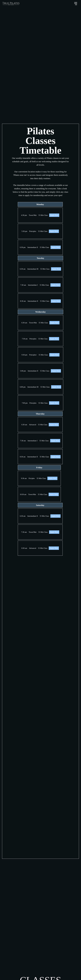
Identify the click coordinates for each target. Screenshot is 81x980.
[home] (11, 4)
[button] (76, 4)
